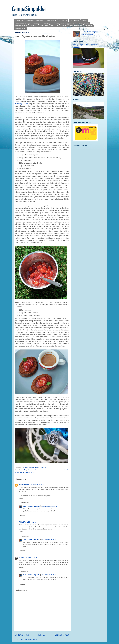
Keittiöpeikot (36, 23)
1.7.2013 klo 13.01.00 (30, 557)
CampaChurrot (40, 20)
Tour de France (25, 472)
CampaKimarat (52, 20)
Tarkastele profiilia (87, 35)
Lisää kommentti (22, 590)
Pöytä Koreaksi (44, 26)
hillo (28, 470)
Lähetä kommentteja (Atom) (28, 640)
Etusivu (42, 635)
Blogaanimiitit (30, 20)
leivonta (49, 470)
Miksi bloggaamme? (48, 23)
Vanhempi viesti (62, 635)
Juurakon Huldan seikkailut (22, 23)
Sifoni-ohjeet (55, 26)
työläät (33, 472)
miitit (61, 470)
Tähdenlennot (88, 26)
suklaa (17, 472)
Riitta (21, 522)
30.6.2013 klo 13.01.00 (50, 506)
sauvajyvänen (24, 485)
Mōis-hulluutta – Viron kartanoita (65, 23)
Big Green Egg (19, 20)
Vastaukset (25, 503)
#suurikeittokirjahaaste (76, 26)
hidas (24, 470)
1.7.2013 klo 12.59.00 (30, 522)
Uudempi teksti (22, 635)
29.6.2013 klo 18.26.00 (37, 485)
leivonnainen (42, 470)
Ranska (66, 470)
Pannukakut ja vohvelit (21, 26)
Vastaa (21, 498)
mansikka (56, 470)
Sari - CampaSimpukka (31, 506)
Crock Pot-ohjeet (75, 20)
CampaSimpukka (29, 9)
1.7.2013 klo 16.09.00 (49, 575)
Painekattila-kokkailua (83, 23)
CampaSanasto (63, 20)
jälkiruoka (34, 470)
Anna (21, 557)
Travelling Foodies (22, 104)
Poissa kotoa (34, 26)
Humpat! (84, 20)
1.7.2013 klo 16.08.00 (49, 539)
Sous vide (64, 26)
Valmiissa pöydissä (20, 28)
